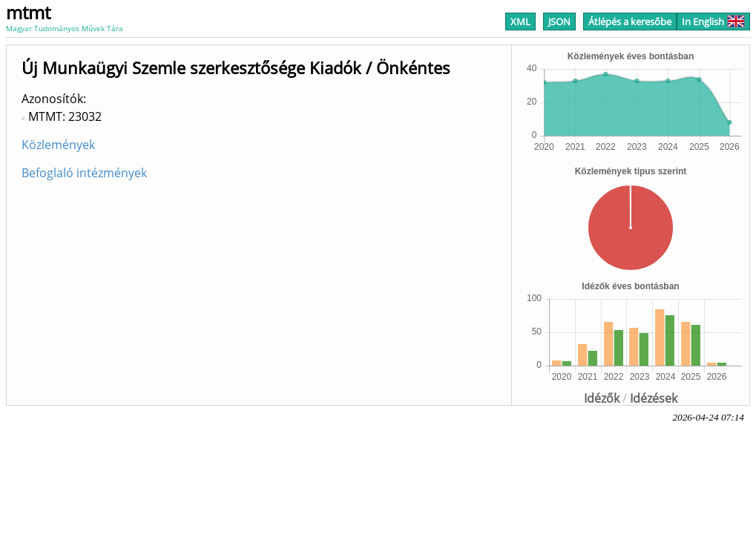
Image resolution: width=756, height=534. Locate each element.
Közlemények (58, 145)
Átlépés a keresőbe (630, 22)
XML (520, 22)
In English (713, 22)
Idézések (654, 398)
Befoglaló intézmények (84, 173)
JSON (559, 22)
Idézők (602, 398)
